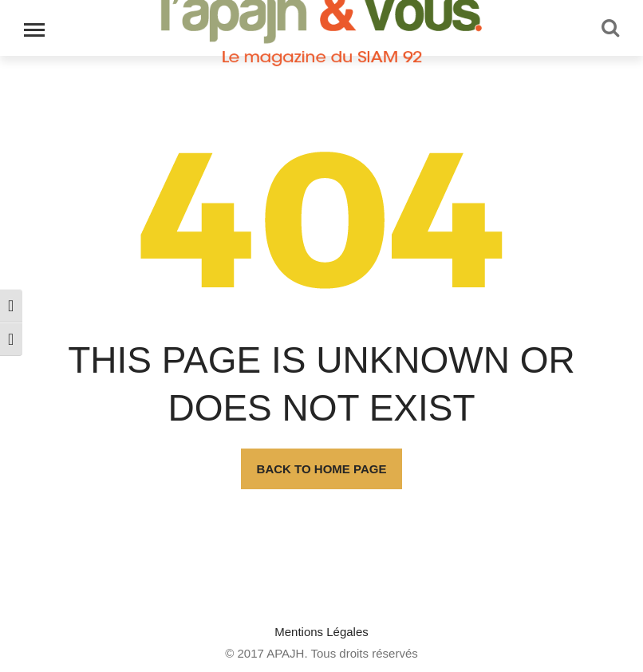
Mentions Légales (321, 632)
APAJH (285, 653)
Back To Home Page (322, 469)
